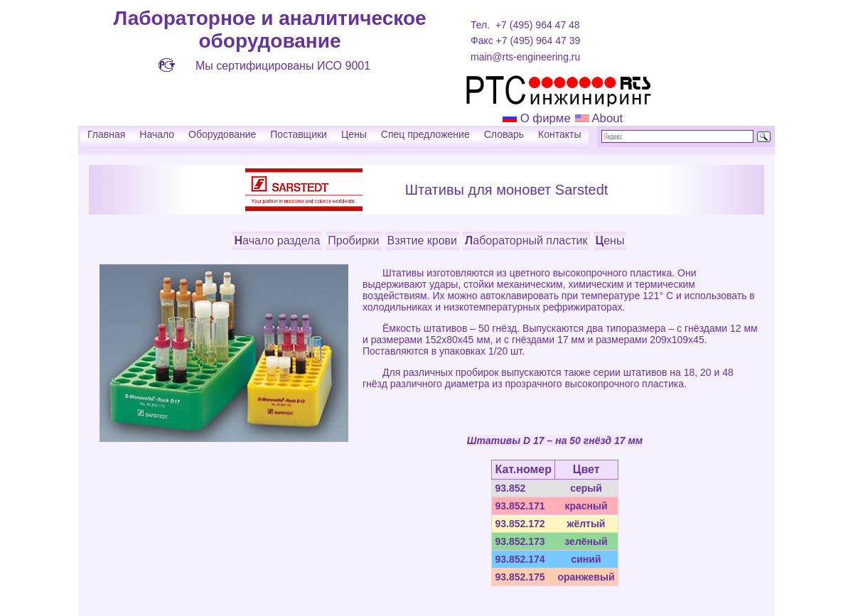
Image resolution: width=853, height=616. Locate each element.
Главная (106, 134)
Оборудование (222, 134)
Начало (157, 134)
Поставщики (299, 134)
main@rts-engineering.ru (525, 57)
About (606, 118)
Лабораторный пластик (526, 241)
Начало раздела (278, 241)
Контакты (559, 134)
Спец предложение (425, 134)
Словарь (504, 134)
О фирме (546, 118)
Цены (354, 134)
